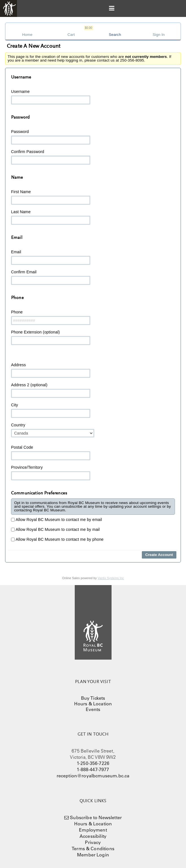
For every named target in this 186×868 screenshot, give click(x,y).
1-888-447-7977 (93, 769)
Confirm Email (51, 277)
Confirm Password (51, 157)
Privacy (93, 842)
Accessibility (93, 836)
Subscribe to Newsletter (96, 817)
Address (51, 370)
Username (51, 97)
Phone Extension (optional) (51, 337)
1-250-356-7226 (93, 763)
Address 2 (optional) (51, 390)
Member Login (93, 855)
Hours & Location (93, 704)
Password (51, 137)
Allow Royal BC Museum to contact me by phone (57, 539)
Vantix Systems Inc (111, 578)
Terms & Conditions (93, 849)
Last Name (51, 217)
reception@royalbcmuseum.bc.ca (93, 776)
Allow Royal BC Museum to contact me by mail (55, 529)
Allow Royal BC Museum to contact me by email (56, 520)
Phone (51, 317)
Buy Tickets (93, 698)
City (51, 410)
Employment (93, 830)
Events (93, 709)
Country (53, 430)
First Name (51, 197)
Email (51, 257)
